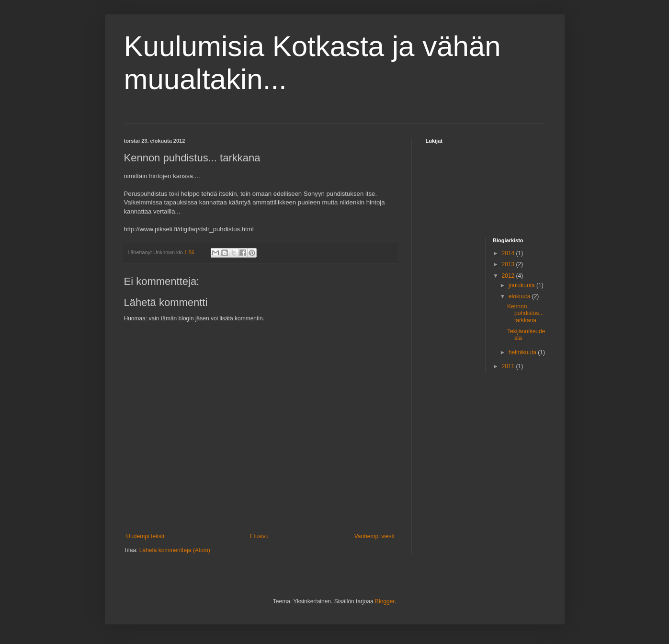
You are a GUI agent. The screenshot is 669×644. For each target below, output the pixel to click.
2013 (509, 264)
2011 (509, 366)
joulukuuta (522, 285)
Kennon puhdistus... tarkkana (525, 313)
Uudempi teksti (145, 536)
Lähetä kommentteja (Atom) (175, 550)
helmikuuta (523, 352)
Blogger (385, 601)
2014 (509, 253)
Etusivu (259, 536)
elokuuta (520, 296)
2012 (509, 276)
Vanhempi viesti (374, 536)
